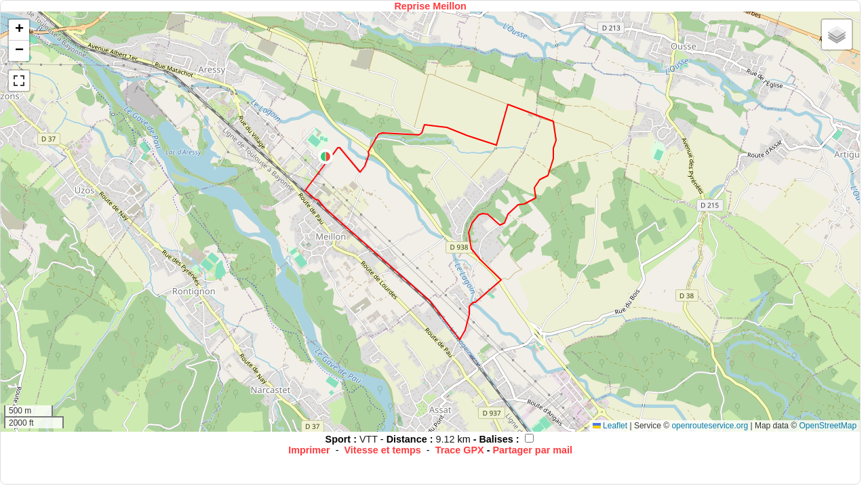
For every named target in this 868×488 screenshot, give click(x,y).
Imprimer (309, 450)
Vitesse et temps (383, 450)
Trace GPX (460, 450)
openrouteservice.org (710, 426)
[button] (325, 157)
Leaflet (610, 426)
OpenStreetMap (828, 426)
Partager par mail (532, 450)
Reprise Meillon (430, 6)
